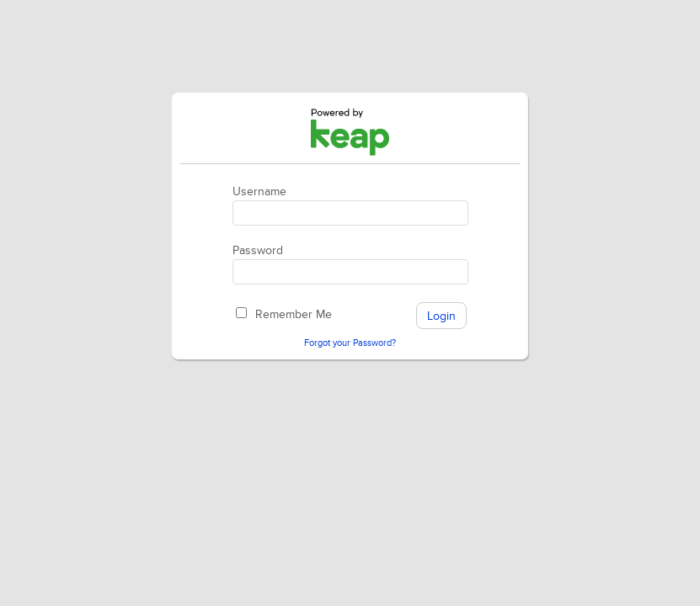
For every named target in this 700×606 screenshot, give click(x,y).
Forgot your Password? (350, 343)
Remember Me (294, 314)
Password (258, 250)
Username (259, 191)
